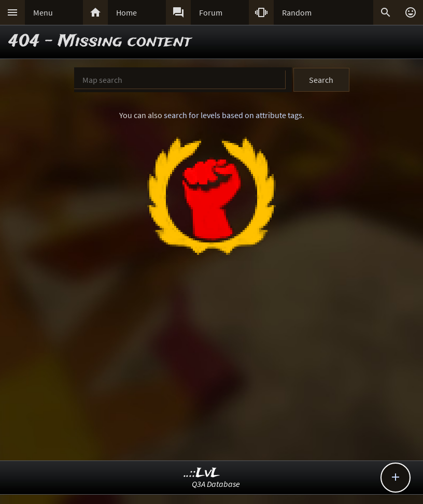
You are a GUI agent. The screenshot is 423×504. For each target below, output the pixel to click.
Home (126, 12)
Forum (211, 12)
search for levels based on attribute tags (233, 115)
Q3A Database (216, 484)
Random (297, 12)
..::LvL (202, 473)
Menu (43, 12)
